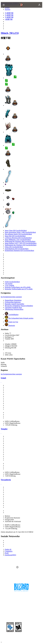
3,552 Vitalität (9, 285)
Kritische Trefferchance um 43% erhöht (18, 287)
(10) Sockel (9, 284)
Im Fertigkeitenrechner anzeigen (11, 297)
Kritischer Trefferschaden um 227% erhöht (19, 289)
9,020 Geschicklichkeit (12, 282)
